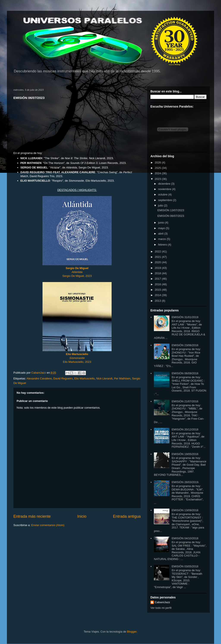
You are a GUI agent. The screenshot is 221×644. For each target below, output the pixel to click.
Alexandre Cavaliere (39, 378)
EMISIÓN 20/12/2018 (185, 429)
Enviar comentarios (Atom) (48, 525)
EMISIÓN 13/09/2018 (185, 510)
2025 (158, 168)
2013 (158, 301)
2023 (158, 179)
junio (162, 223)
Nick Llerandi (104, 378)
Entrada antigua (127, 516)
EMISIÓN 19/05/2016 (185, 454)
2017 (158, 279)
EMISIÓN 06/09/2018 (185, 373)
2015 (158, 290)
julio (161, 205)
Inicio (82, 516)
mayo (162, 228)
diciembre (165, 184)
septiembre (166, 200)
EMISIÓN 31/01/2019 (185, 317)
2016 (158, 284)
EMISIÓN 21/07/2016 (185, 401)
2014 (158, 295)
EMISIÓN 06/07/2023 (171, 216)
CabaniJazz (162, 602)
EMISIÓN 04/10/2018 (185, 538)
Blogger (132, 632)
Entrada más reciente (32, 516)
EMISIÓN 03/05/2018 (185, 566)
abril (161, 234)
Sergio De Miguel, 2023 (77, 276)
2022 (158, 251)
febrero (163, 245)
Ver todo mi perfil (161, 608)
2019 (158, 268)
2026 (158, 163)
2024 (158, 173)
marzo (163, 239)
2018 (158, 273)
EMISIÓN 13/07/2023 (171, 210)
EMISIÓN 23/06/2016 (185, 345)
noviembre (165, 189)
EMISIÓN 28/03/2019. (185, 482)
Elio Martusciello (77, 354)
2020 (158, 262)
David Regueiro (63, 378)
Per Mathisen (122, 378)
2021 (158, 257)
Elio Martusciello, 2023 (77, 362)
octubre (163, 194)
